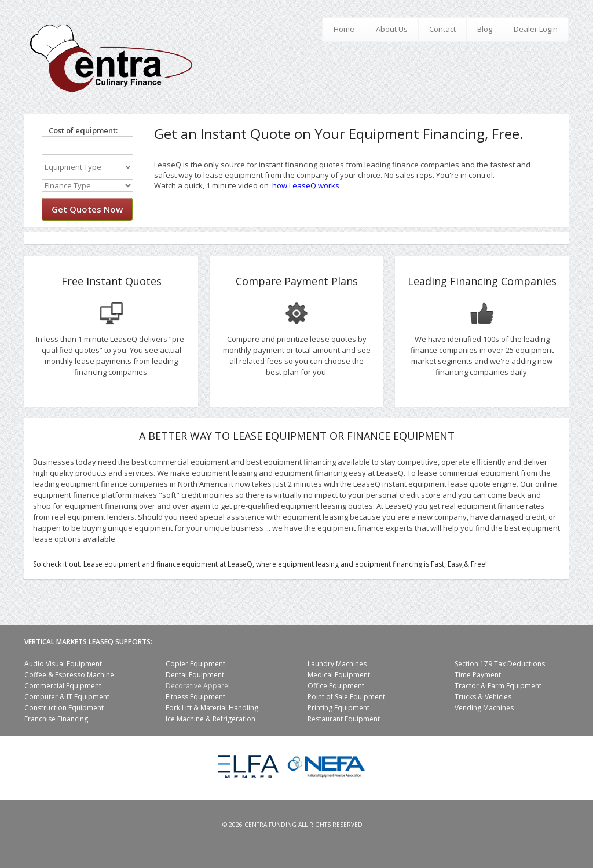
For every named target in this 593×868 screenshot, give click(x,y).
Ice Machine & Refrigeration (211, 719)
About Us (392, 29)
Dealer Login (536, 29)
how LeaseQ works (306, 185)
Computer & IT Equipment (67, 697)
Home (344, 29)
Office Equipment (336, 686)
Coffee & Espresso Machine (69, 675)
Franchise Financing (56, 719)
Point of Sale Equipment (346, 697)
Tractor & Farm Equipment (498, 686)
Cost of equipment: (80, 130)
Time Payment (478, 675)
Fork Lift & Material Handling (212, 708)
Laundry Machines (337, 664)
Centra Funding (270, 825)
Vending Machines (484, 708)
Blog (485, 29)
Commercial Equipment (63, 686)
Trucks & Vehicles (483, 697)
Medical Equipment (339, 675)
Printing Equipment (338, 708)
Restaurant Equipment (344, 719)
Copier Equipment (195, 664)
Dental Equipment (195, 675)
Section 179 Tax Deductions (500, 664)
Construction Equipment (64, 708)
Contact (442, 29)
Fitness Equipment (195, 697)
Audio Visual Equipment (63, 664)
